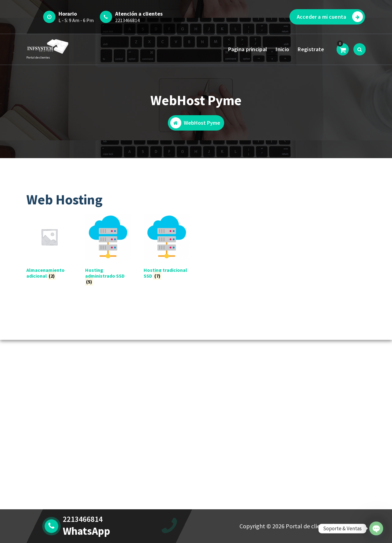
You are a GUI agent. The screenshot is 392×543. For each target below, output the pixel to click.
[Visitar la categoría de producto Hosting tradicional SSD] (167, 248)
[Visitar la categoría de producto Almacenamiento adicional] (49, 248)
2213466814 (127, 20)
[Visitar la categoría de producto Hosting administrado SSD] (108, 251)
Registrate (311, 49)
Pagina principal (248, 49)
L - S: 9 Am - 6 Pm (76, 20)
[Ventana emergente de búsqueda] (360, 49)
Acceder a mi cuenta (330, 17)
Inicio (282, 49)
